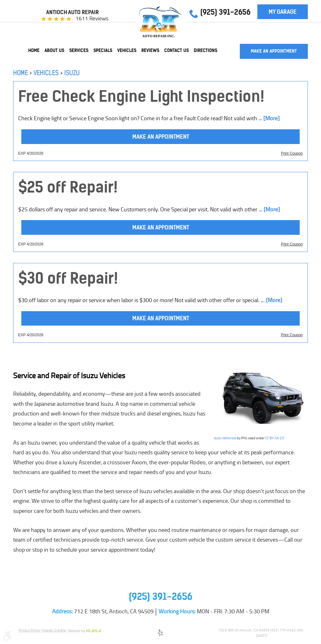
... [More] (268, 118)
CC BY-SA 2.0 (275, 438)
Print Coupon (292, 153)
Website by (84, 631)
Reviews (150, 50)
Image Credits (54, 630)
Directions (205, 50)
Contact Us (176, 50)
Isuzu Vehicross (225, 438)
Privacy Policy (29, 630)
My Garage (283, 12)
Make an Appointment (274, 51)
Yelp (160, 634)
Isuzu (72, 73)
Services (79, 50)
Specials (103, 50)
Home (34, 50)
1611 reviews (92, 18)
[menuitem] (34, 50)
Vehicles (127, 50)
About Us (54, 50)
